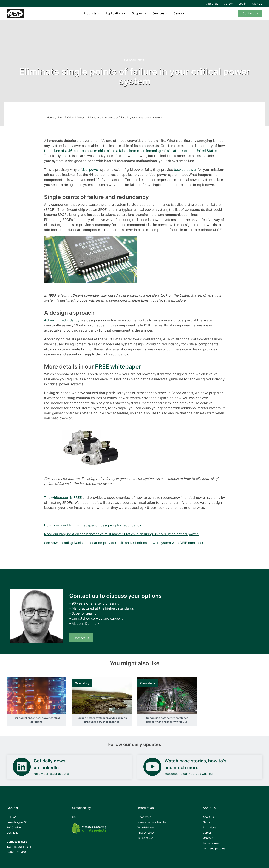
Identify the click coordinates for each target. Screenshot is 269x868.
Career (228, 4)
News (206, 822)
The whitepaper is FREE (63, 498)
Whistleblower (146, 827)
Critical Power (76, 117)
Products (90, 13)
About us (212, 4)
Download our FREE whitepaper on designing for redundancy (93, 525)
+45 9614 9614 (21, 847)
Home (50, 117)
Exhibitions (209, 827)
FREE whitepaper (118, 366)
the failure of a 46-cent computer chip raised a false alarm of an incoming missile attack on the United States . (131, 151)
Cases (178, 13)
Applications (114, 13)
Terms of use (145, 838)
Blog (61, 117)
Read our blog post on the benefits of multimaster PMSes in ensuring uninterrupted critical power (122, 534)
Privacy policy (146, 833)
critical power (88, 170)
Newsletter (144, 817)
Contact (208, 838)
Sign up (257, 4)
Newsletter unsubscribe (152, 822)
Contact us (250, 13)
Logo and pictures (214, 848)
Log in (243, 4)
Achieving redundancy (62, 320)
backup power (185, 170)
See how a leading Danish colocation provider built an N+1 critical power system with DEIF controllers (125, 543)
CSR (75, 817)
